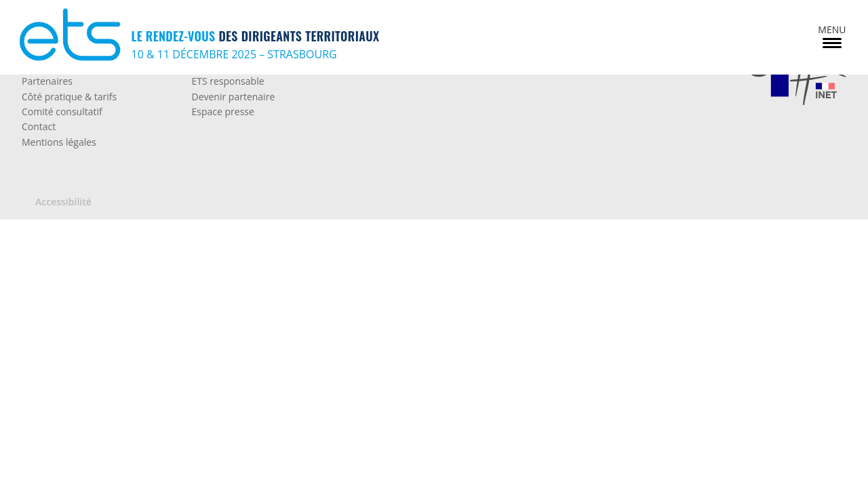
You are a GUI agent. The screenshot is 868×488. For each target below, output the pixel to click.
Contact (39, 126)
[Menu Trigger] (832, 36)
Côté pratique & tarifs (69, 97)
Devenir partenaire (233, 97)
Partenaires (47, 81)
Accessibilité (63, 202)
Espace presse (222, 111)
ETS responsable (228, 81)
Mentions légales (59, 142)
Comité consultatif (62, 111)
